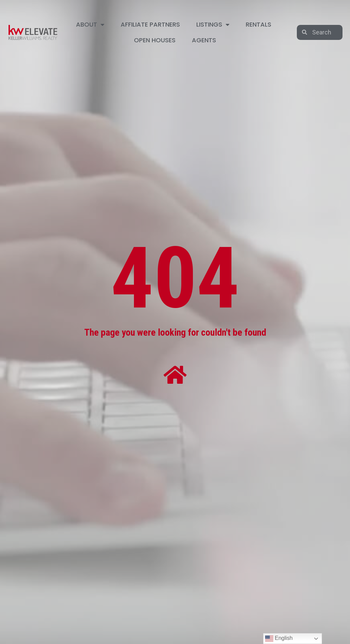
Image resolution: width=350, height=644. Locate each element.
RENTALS (258, 24)
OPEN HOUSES (155, 40)
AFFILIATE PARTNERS (150, 24)
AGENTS (204, 40)
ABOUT (90, 25)
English (279, 639)
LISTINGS (213, 25)
